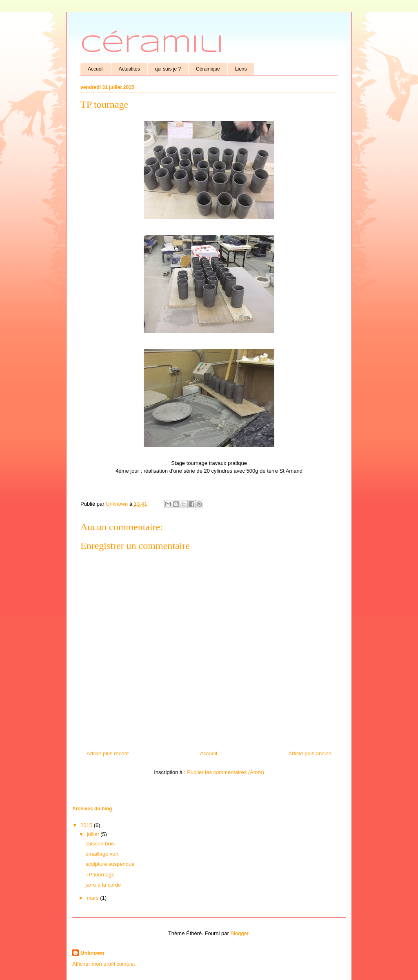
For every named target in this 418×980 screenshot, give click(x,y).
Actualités (129, 69)
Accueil (96, 69)
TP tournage (100, 875)
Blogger (239, 933)
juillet (94, 834)
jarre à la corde (103, 885)
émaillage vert (102, 854)
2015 (87, 825)
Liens (241, 69)
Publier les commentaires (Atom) (226, 772)
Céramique (208, 69)
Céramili (152, 45)
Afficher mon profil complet (104, 964)
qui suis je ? (168, 69)
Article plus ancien (310, 753)
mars (94, 898)
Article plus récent (108, 753)
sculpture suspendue (110, 864)
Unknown (92, 953)
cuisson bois (100, 844)
